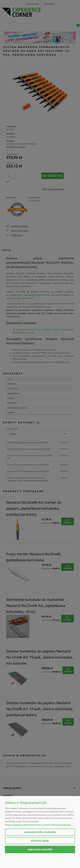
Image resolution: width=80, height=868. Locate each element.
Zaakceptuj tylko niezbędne (40, 832)
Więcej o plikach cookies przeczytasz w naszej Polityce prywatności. (38, 824)
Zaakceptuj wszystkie (40, 849)
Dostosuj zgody (40, 841)
